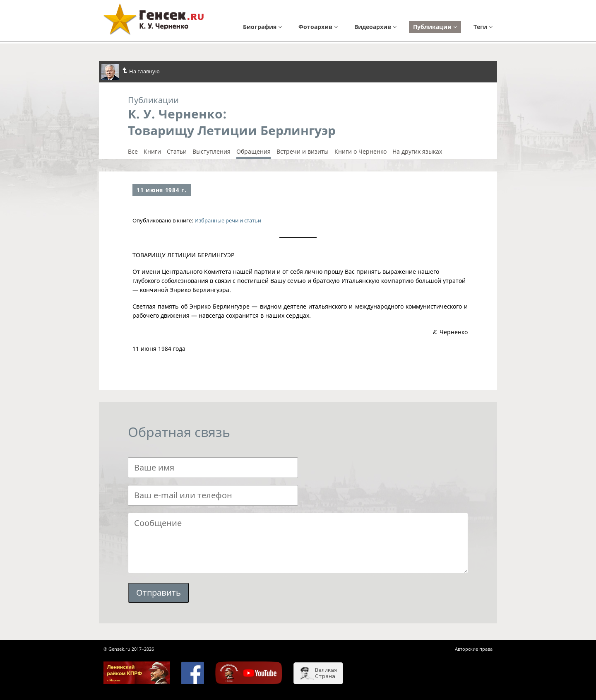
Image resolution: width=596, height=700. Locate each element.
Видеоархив (375, 27)
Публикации (435, 27)
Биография (262, 27)
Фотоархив (318, 27)
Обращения (254, 152)
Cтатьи (177, 152)
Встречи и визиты (303, 152)
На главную (131, 72)
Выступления (211, 152)
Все (133, 152)
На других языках (417, 152)
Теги (483, 27)
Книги (152, 152)
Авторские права (474, 649)
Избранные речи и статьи (228, 220)
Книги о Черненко (360, 152)
